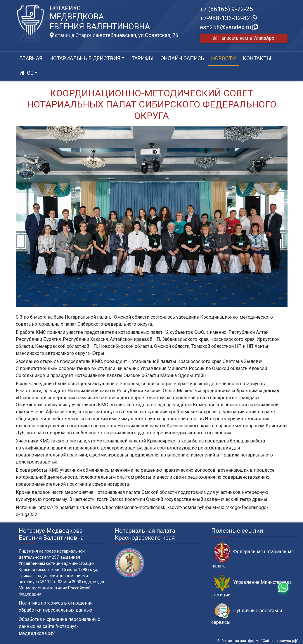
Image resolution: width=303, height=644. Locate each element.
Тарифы (142, 58)
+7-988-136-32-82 (228, 18)
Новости (224, 58)
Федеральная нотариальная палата (252, 555)
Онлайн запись (182, 58)
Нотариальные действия (85, 58)
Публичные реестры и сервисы (247, 614)
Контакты (257, 58)
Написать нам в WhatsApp (244, 38)
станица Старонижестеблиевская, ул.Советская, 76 (114, 35)
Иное (26, 73)
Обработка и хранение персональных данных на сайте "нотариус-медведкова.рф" (59, 626)
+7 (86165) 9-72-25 (226, 9)
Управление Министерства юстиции (251, 586)
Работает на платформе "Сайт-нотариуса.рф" (258, 641)
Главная (31, 58)
